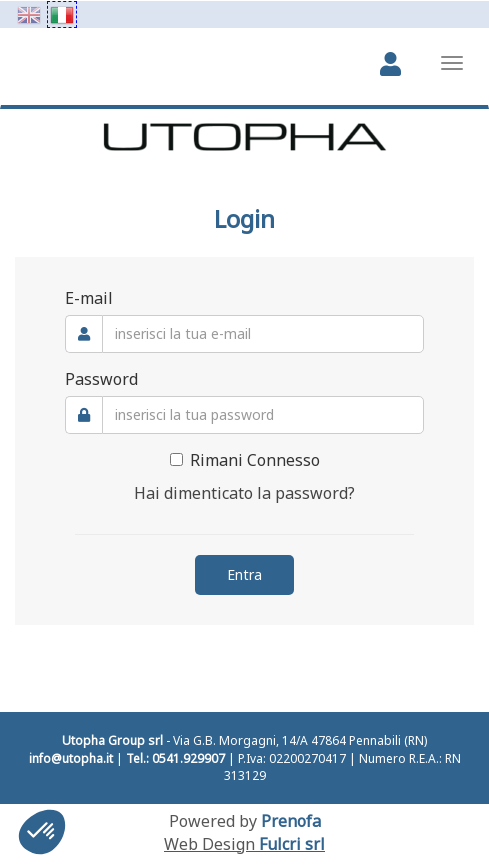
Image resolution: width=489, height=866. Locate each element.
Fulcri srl (292, 844)
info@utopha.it (71, 758)
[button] (42, 832)
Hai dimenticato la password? (244, 493)
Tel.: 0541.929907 (175, 758)
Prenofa (291, 821)
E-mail (89, 298)
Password (101, 379)
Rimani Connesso (245, 460)
